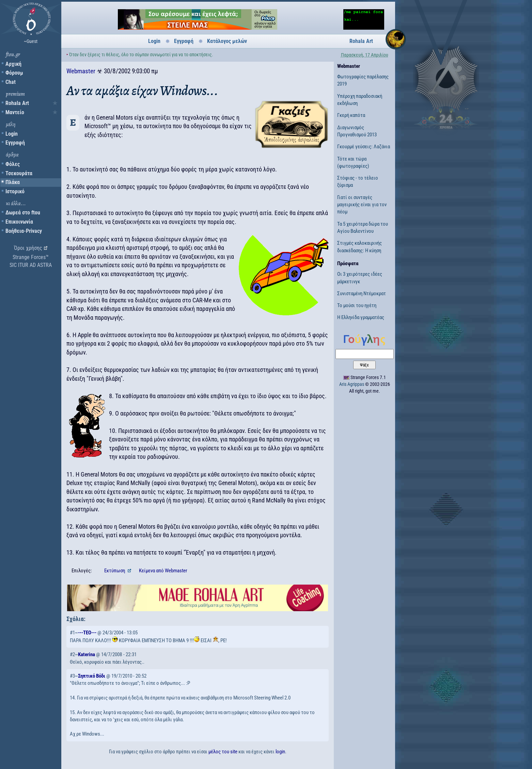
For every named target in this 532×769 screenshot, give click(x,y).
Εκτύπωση (115, 571)
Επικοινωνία (19, 222)
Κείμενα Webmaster (163, 571)
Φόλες (13, 164)
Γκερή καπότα (351, 115)
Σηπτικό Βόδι (92, 676)
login (280, 752)
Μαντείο (15, 112)
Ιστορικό (15, 191)
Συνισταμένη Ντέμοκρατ (362, 293)
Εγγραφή (15, 143)
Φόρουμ (14, 73)
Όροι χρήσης (28, 248)
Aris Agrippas (352, 384)
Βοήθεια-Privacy (24, 231)
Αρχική (13, 64)
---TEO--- (87, 633)
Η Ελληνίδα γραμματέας (361, 317)
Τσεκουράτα (19, 173)
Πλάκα (13, 182)
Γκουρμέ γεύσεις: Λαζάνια (364, 147)
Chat (11, 82)
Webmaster (81, 71)
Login (12, 134)
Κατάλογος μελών (227, 41)
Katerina (87, 654)
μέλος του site (223, 752)
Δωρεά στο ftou (23, 213)
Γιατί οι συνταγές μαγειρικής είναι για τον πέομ (362, 205)
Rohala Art (17, 103)
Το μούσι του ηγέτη (357, 305)
